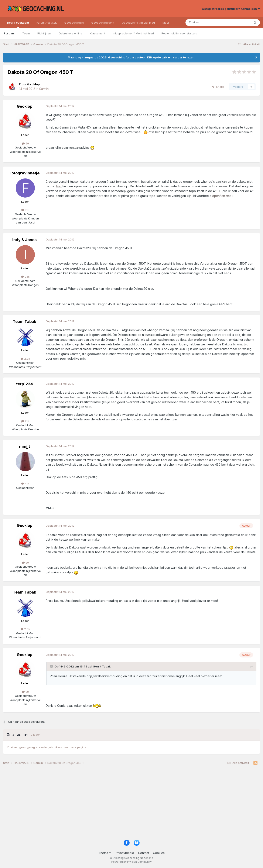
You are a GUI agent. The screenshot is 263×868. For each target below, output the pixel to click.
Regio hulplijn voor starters (179, 33)
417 (25, 483)
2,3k (25, 359)
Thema (105, 853)
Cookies (159, 853)
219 (25, 421)
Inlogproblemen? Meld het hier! (133, 33)
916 (25, 210)
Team (26, 33)
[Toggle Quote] (52, 666)
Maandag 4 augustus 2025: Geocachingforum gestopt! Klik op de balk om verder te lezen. (131, 57)
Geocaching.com (103, 23)
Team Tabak (24, 322)
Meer (166, 23)
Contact (144, 853)
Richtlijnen (44, 33)
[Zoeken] (205, 23)
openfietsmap (222, 196)
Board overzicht (18, 24)
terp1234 (25, 384)
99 (25, 143)
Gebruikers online (70, 33)
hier (59, 186)
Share (218, 87)
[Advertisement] (131, 804)
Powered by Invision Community (131, 862)
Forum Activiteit (47, 23)
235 (25, 277)
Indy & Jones (24, 240)
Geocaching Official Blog (138, 23)
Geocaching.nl (74, 23)
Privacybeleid (124, 853)
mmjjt (25, 446)
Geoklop (25, 106)
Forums (9, 33)
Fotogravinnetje (25, 173)
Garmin (44, 89)
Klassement (98, 33)
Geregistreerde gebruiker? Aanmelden (231, 9)
